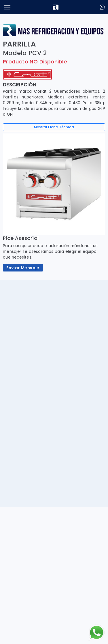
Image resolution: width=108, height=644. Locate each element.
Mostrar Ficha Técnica (54, 127)
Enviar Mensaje (23, 268)
